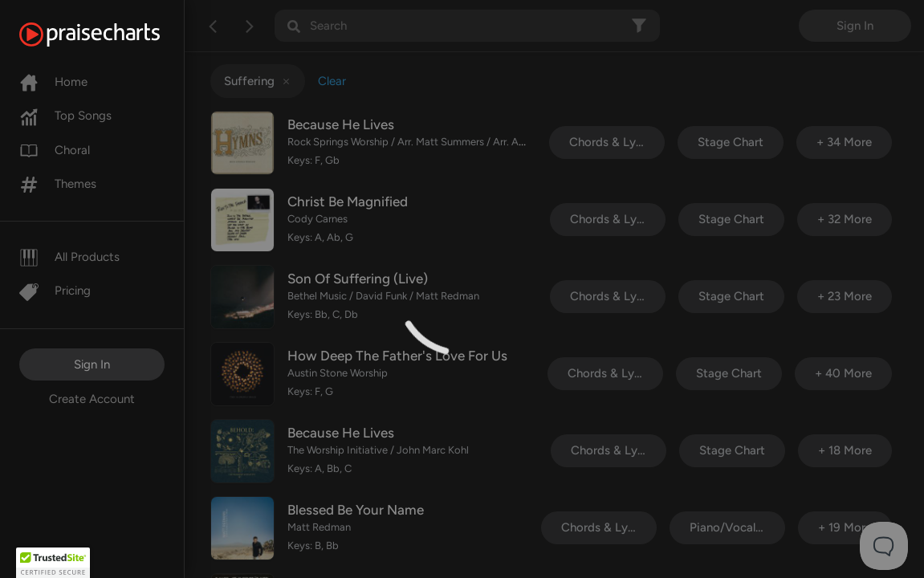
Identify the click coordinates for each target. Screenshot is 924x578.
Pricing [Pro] (55, 291)
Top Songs (65, 116)
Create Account (92, 399)
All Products (69, 257)
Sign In (92, 364)
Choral (55, 150)
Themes (58, 184)
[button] (53, 563)
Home (53, 82)
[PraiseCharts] (110, 35)
